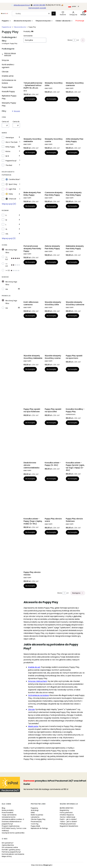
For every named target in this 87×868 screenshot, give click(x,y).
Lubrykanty (35, 817)
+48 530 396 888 (39, 5)
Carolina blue (12, 179)
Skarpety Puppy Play (9, 104)
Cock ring (35, 824)
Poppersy (34, 808)
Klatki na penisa (37, 815)
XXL (7, 234)
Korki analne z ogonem (8, 66)
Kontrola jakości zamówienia (13, 854)
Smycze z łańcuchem (38, 681)
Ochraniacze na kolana (9, 82)
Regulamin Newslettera (69, 826)
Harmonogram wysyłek (37, 8)
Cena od (5, 122)
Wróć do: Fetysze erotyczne (9, 54)
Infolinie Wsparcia (67, 815)
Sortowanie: (28, 36)
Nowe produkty (8, 810)
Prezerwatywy (36, 822)
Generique (10, 138)
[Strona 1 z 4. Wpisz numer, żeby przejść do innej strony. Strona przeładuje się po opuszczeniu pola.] (74, 40)
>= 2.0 (13, 265)
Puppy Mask (7, 87)
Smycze (5, 60)
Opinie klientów (8, 845)
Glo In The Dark (11, 142)
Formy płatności (66, 813)
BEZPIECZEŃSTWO (67, 808)
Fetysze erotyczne (20, 27)
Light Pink (11, 189)
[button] (54, 14)
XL (6, 229)
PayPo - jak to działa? (68, 819)
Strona (70, 40)
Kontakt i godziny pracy (11, 850)
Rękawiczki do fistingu (39, 828)
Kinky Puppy (10, 147)
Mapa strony (7, 856)
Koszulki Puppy (8, 91)
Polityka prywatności (68, 824)
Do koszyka (30, 99)
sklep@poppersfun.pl (22, 5)
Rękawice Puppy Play (9, 97)
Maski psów (33, 726)
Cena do (16, 122)
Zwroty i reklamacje (68, 817)
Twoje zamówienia (9, 815)
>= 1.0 (13, 270)
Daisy (9, 194)
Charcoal (11, 199)
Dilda (33, 813)
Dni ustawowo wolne (10, 847)
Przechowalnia (7, 813)
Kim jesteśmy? (8, 843)
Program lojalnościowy (11, 826)
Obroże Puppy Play (38, 819)
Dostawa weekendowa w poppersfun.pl (12, 823)
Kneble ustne (8, 76)
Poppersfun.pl (6, 27)
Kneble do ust (34, 667)
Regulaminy (64, 810)
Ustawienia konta (9, 817)
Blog (3, 808)
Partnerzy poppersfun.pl (11, 852)
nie (7, 289)
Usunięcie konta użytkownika (13, 833)
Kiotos (8, 151)
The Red (9, 165)
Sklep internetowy (41, 865)
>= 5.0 (13, 258)
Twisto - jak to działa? (68, 822)
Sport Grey (11, 184)
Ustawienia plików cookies (12, 819)
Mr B (7, 156)
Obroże (5, 72)
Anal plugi (35, 810)
